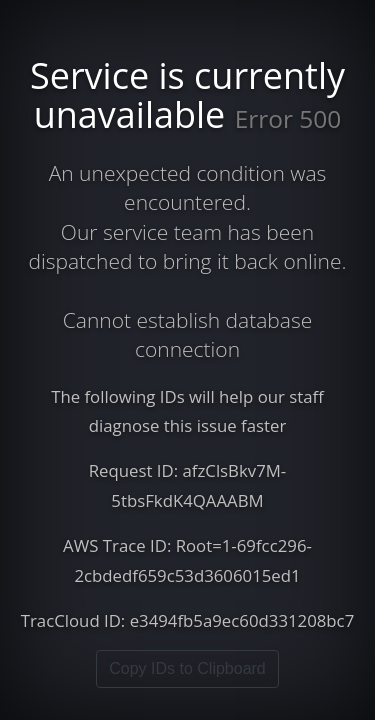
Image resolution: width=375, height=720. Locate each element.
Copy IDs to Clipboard (187, 668)
